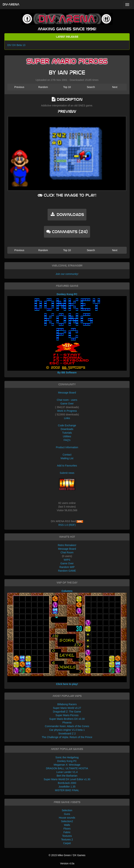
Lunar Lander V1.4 (67, 772)
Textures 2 (67, 840)
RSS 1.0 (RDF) (67, 525)
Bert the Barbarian (67, 776)
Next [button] (115, 87)
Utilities (67, 436)
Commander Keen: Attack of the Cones (67, 726)
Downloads (67, 429)
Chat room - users (67, 400)
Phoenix (67, 723)
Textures (67, 836)
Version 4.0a (67, 863)
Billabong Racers (67, 704)
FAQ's (67, 440)
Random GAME (67, 571)
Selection (67, 810)
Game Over (67, 404)
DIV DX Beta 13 (16, 45)
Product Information (67, 447)
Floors (67, 829)
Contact (67, 455)
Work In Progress (67, 411)
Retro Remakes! (67, 545)
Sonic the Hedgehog (67, 757)
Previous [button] (19, 87)
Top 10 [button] (67, 87)
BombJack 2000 (67, 783)
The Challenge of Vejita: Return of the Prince (67, 737)
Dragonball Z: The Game (67, 712)
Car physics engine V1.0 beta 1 (67, 730)
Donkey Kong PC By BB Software (67, 333)
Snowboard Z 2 (67, 733)
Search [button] (91, 87)
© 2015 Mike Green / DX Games (67, 855)
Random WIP (67, 567)
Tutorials (67, 433)
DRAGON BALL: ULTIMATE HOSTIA (67, 768)
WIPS (67, 560)
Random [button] (43, 87)
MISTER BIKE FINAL (67, 790)
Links (67, 418)
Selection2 (67, 821)
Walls (67, 825)
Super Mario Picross (67, 715)
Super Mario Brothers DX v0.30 (67, 719)
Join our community (67, 274)
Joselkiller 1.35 (67, 787)
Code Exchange (67, 425)
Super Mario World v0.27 (67, 708)
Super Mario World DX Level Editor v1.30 (67, 779)
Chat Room (67, 552)
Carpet (67, 843)
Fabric (67, 832)
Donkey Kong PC (67, 761)
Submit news (67, 473)
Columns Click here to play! (67, 638)
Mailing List (67, 458)
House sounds (67, 818)
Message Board (67, 393)
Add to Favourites (67, 466)
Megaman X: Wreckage (67, 765)
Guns (67, 814)
